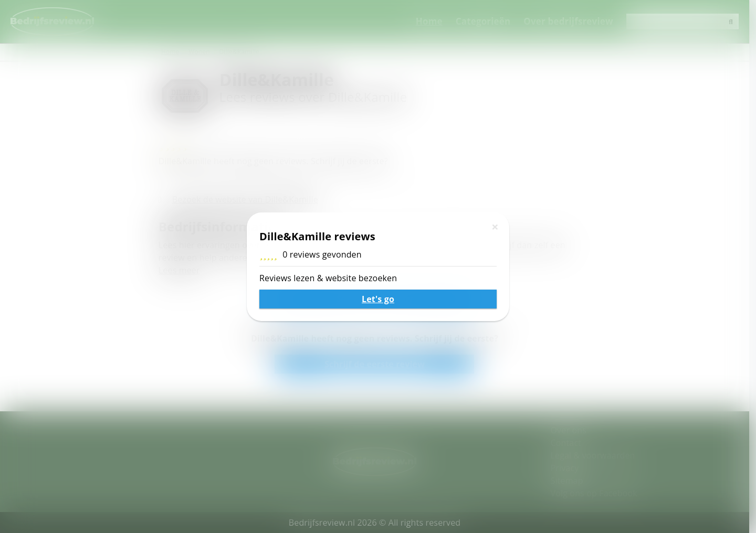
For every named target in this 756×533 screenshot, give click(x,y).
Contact (569, 443)
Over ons (572, 430)
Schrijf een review (378, 299)
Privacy (568, 468)
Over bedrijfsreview (575, 21)
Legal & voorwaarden (596, 455)
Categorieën (490, 21)
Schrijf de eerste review (378, 364)
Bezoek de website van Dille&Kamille (248, 199)
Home (436, 21)
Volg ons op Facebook (597, 493)
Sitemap (570, 481)
